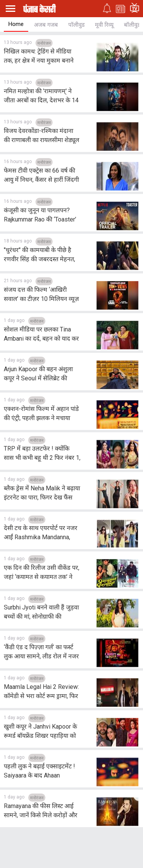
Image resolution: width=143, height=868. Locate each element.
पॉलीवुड (76, 25)
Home (16, 24)
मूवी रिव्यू (104, 25)
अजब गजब (46, 25)
